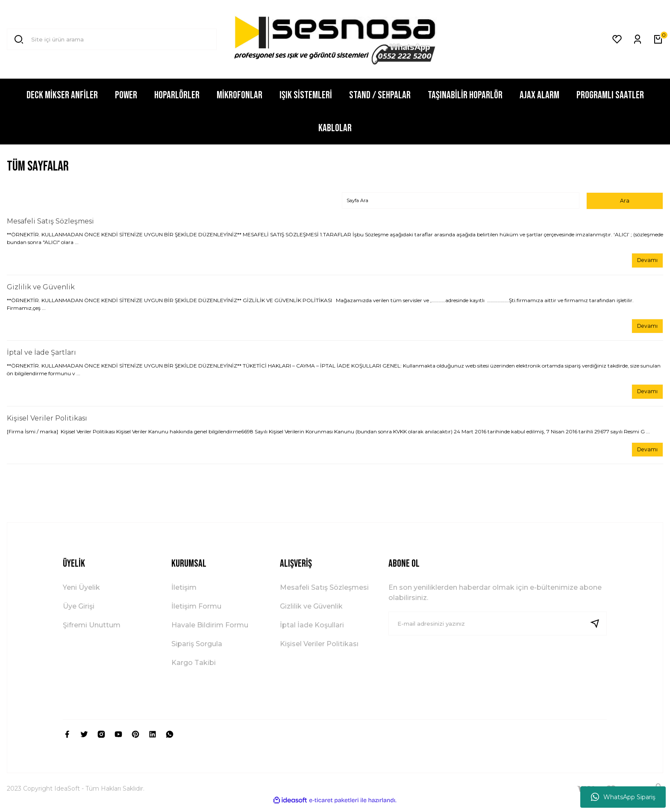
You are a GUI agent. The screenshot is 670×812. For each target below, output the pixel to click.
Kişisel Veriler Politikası (47, 422)
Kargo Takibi (194, 668)
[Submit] (598, 629)
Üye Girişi (79, 612)
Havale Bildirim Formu (210, 631)
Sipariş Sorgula (197, 649)
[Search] (112, 39)
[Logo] (335, 39)
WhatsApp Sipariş (623, 797)
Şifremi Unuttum (92, 631)
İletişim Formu (196, 612)
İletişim (184, 593)
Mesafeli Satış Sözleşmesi (50, 222)
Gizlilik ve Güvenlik (41, 289)
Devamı (646, 262)
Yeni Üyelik (81, 593)
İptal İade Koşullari (312, 631)
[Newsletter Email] (498, 629)
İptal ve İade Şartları (41, 356)
